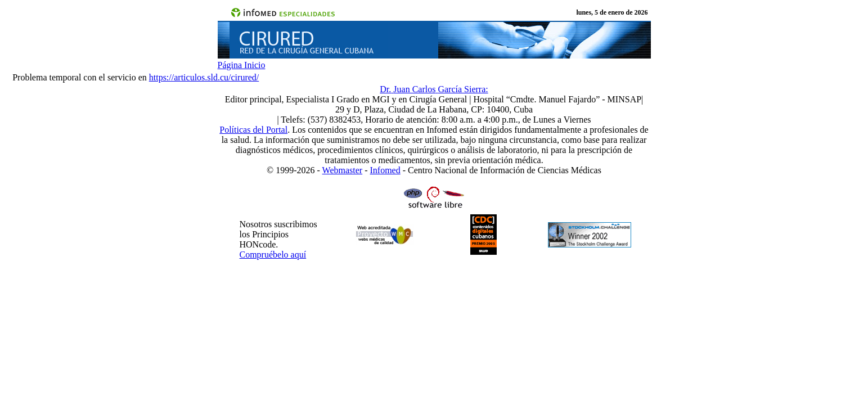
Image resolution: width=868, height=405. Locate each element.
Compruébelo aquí (273, 255)
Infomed (385, 170)
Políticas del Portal (253, 130)
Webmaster (343, 170)
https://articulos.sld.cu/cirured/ (204, 77)
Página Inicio (242, 65)
